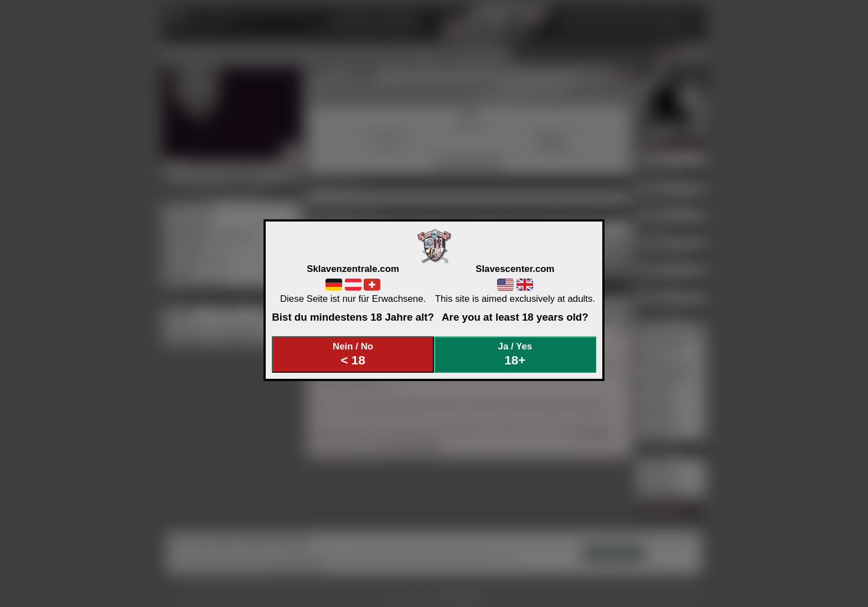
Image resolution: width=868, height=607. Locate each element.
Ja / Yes (515, 354)
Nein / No (353, 354)
